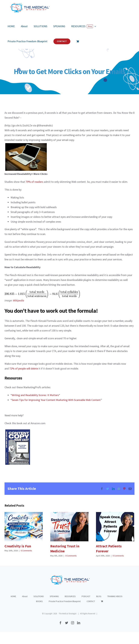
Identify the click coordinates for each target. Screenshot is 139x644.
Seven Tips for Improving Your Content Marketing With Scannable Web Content (56, 400)
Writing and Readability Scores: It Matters (35, 395)
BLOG (99, 596)
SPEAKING (54, 596)
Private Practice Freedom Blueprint (65, 601)
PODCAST (86, 596)
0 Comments (26, 551)
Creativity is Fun (18, 546)
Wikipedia (19, 300)
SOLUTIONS (39, 596)
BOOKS (39, 601)
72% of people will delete (24, 369)
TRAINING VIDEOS (115, 596)
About (25, 596)
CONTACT (91, 601)
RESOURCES (70, 596)
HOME (13, 596)
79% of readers (34, 182)
